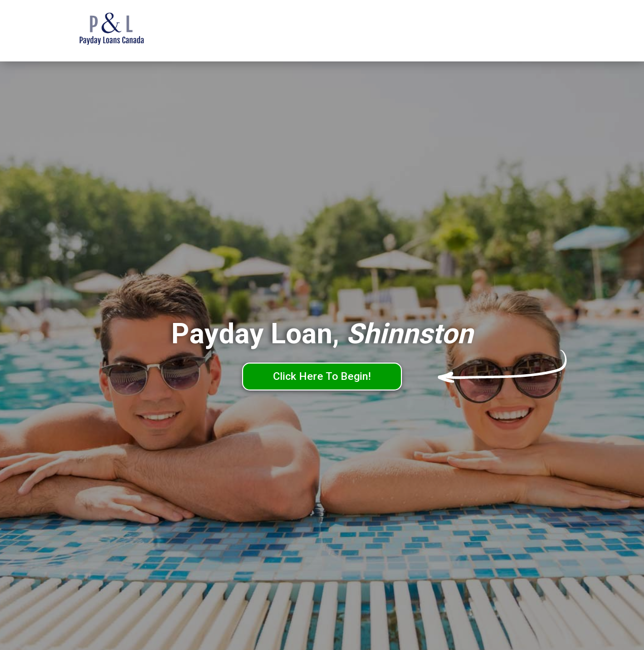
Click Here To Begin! (322, 376)
